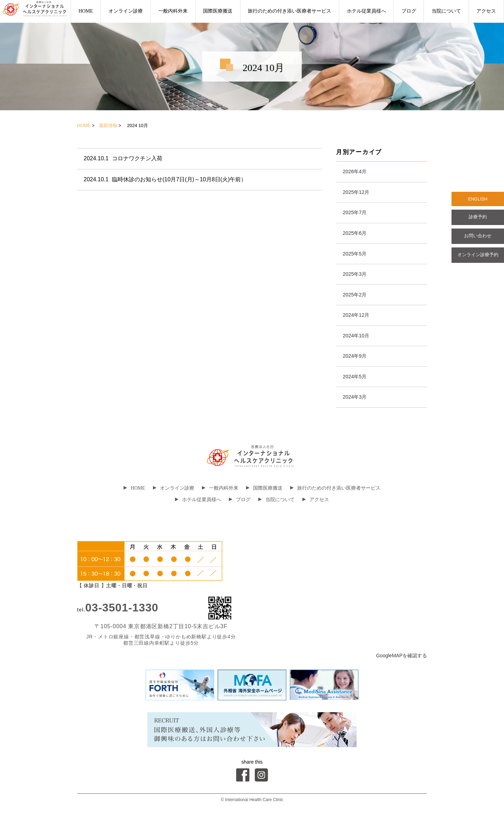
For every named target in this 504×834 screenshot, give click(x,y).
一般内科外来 (173, 11)
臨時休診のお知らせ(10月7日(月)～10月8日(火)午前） (165, 180)
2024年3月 (356, 411)
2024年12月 (358, 324)
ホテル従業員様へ (366, 11)
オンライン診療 (126, 11)
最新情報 (108, 125)
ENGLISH (478, 200)
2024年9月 (356, 367)
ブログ (409, 11)
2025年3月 (356, 281)
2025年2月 (356, 302)
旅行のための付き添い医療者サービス (289, 11)
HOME (86, 11)
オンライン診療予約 (478, 260)
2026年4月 (356, 172)
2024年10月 (358, 346)
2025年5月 (356, 259)
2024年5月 (356, 389)
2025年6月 (356, 237)
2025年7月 (356, 215)
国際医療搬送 (218, 11)
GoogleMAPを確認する (402, 670)
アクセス (486, 11)
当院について (446, 11)
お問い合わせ (478, 240)
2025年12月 (358, 194)
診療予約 (478, 219)
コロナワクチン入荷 (123, 159)
